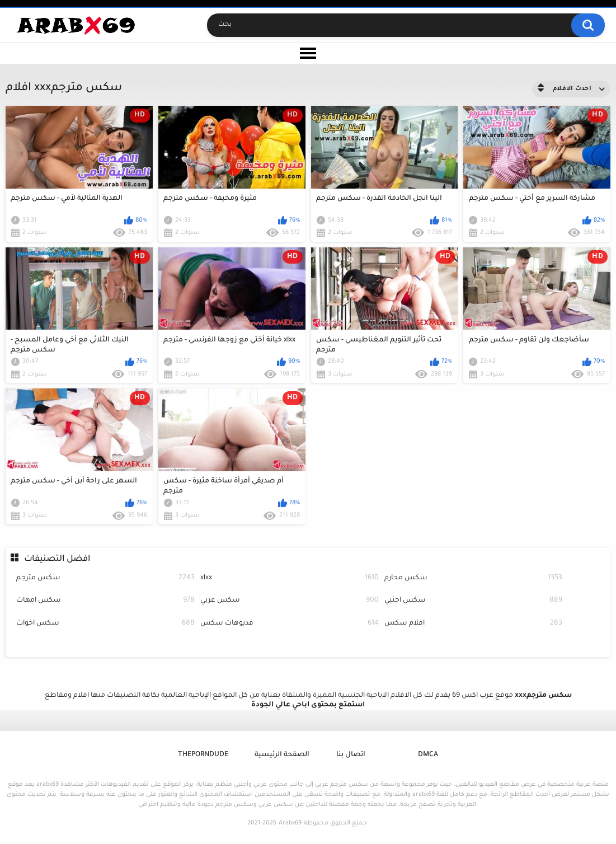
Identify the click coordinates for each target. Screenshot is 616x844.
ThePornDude (203, 755)
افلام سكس (474, 624)
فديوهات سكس (290, 624)
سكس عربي (290, 601)
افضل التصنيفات (57, 559)
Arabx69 (290, 823)
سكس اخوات (105, 624)
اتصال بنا (351, 755)
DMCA (428, 755)
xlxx (290, 578)
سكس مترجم (105, 578)
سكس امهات (105, 601)
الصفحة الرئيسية (282, 755)
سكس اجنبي (474, 601)
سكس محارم (474, 578)
